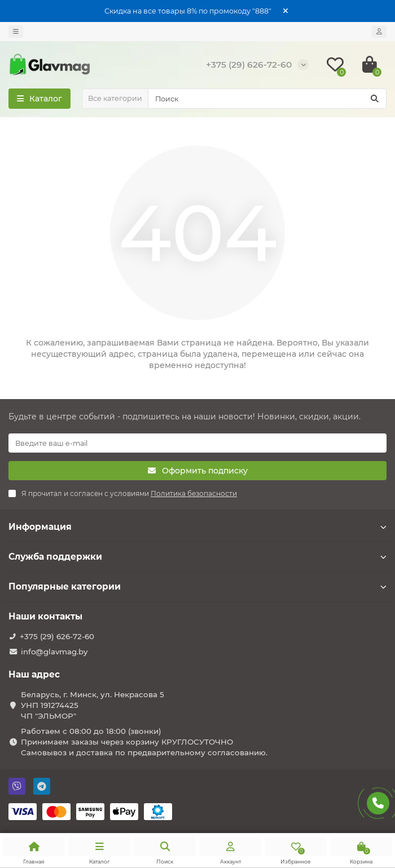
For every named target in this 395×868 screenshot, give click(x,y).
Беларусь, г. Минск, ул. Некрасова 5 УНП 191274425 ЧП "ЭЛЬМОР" (93, 705)
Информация (197, 527)
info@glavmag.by (54, 652)
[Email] (197, 443)
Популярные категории (197, 586)
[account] (379, 32)
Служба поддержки (197, 557)
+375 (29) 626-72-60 (57, 636)
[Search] (267, 99)
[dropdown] (16, 32)
